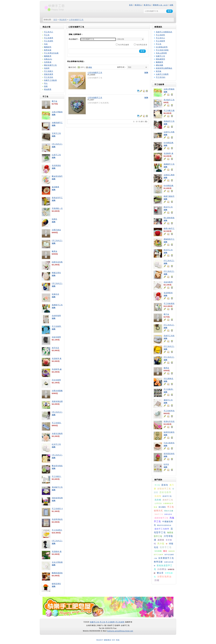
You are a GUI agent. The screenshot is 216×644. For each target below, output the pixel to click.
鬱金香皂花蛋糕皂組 (164, 525)
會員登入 (138, 5)
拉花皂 (158, 496)
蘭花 (165, 551)
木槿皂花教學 (57, 434)
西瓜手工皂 (168, 207)
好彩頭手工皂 (164, 489)
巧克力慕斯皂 (169, 443)
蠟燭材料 (48, 47)
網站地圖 (160, 65)
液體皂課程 (168, 514)
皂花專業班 (56, 166)
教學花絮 (48, 50)
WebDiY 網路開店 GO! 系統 (108, 640)
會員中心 (147, 5)
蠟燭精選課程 (57, 573)
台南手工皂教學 (162, 74)
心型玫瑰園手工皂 (76, 20)
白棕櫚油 (162, 569)
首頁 (131, 5)
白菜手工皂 (56, 155)
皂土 (46, 83)
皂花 (46, 44)
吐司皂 (166, 464)
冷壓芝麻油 (56, 230)
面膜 (46, 86)
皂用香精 (48, 62)
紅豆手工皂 (56, 444)
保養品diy (48, 59)
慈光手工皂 (168, 250)
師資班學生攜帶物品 (164, 68)
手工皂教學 (49, 38)
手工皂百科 (49, 77)
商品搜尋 (63, 20)
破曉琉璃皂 (56, 584)
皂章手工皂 (166, 547)
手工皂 (47, 35)
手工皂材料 (49, 41)
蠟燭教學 (48, 56)
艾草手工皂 (56, 133)
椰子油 (55, 101)
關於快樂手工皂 (50, 65)
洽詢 (54, 115)
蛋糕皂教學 (49, 74)
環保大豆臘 (169, 511)
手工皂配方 (49, 71)
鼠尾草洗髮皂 (169, 432)
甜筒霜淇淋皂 (169, 454)
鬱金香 (160, 573)
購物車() (160, 5)
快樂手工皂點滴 (50, 80)
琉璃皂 (55, 219)
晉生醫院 (162, 507)
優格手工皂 (168, 400)
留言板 (159, 71)
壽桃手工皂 (168, 500)
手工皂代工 (49, 32)
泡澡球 (47, 68)
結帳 (172, 5)
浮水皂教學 (56, 380)
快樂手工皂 (160, 56)
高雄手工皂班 (169, 336)
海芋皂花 (55, 348)
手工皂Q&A (161, 77)
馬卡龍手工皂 (169, 100)
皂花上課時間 (161, 53)
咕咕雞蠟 (158, 551)
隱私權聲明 (160, 59)
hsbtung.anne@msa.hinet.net (120, 631)
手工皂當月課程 (162, 50)
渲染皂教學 (56, 337)
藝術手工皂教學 (162, 529)
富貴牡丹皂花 (169, 421)
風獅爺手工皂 (57, 305)
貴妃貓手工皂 (57, 487)
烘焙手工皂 (167, 496)
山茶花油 (158, 503)
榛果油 (55, 251)
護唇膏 (161, 540)
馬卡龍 (161, 544)
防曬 (157, 580)
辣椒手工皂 (159, 514)
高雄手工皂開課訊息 (164, 32)
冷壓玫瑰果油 (164, 577)
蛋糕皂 (165, 485)
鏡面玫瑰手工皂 (161, 518)
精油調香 (48, 89)
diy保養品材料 (162, 47)
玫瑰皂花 (55, 294)
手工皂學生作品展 (51, 53)
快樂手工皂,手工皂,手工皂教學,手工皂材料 (107, 622)
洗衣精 (158, 500)
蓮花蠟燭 (55, 187)
